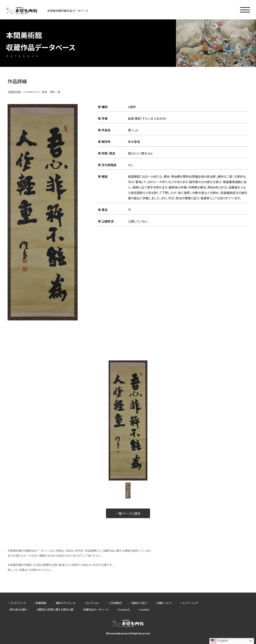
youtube (145, 609)
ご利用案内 (115, 603)
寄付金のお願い (19, 609)
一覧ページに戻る (128, 513)
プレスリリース (18, 603)
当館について (164, 603)
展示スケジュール (66, 603)
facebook (124, 609)
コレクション (92, 603)
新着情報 (41, 603)
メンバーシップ (190, 603)
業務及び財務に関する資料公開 (55, 609)
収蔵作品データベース (96, 609)
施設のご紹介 (139, 603)
